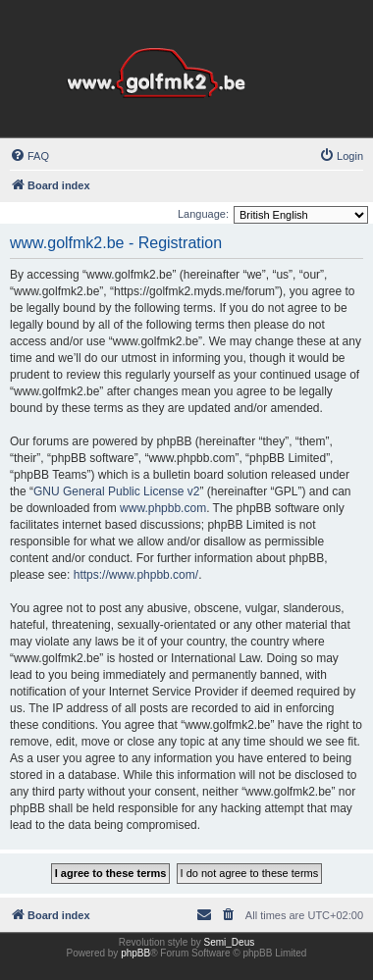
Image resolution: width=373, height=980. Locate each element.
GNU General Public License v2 (116, 491)
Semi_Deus (230, 942)
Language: (203, 214)
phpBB (135, 953)
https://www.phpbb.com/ (136, 575)
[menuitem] (29, 156)
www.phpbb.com (163, 508)
